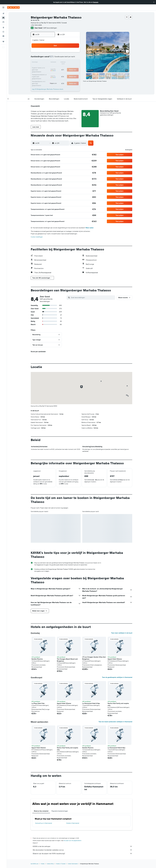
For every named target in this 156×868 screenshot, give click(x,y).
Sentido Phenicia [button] (37, 659)
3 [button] (46, 58)
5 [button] (56, 58)
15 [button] (70, 62)
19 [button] (56, 67)
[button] (154, 2)
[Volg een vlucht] (3, 32)
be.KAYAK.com (35, 864)
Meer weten (90, 228)
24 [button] (46, 72)
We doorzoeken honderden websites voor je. (82, 850)
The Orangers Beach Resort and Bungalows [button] (67, 660)
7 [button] (65, 58)
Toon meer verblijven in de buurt (122, 633)
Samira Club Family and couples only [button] (118, 704)
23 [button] (75, 67)
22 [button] (70, 67)
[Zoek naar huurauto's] (3, 22)
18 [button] (51, 67)
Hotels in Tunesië (61, 864)
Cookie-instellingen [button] (37, 237)
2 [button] (75, 53)
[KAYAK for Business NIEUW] (3, 36)
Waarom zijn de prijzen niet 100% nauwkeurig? (82, 853)
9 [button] (75, 58)
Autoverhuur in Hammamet (44, 823)
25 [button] (51, 72)
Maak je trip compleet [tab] (41, 811)
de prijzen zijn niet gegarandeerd (72, 840)
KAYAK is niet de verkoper (82, 846)
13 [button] (60, 62)
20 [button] (60, 67)
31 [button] (46, 77)
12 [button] (56, 62)
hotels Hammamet (73, 864)
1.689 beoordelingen (50, 28)
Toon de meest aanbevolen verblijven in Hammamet (115, 722)
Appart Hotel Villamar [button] (115, 659)
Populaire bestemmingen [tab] (60, 811)
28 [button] (65, 72)
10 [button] (46, 62)
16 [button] (75, 62)
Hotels (43, 864)
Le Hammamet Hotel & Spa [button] (91, 703)
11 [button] (51, 62)
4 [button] (51, 58)
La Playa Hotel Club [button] (38, 703)
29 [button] (70, 72)
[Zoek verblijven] (3, 18)
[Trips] (3, 42)
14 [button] (65, 62)
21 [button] (65, 67)
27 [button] (60, 72)
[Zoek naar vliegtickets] (3, 14)
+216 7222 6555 (36, 25)
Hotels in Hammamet (73, 823)
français (96, 2)
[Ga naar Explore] (3, 28)
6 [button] (60, 58)
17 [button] (46, 67)
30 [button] (75, 72)
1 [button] (70, 53)
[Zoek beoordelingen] (92, 297)
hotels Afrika (50, 864)
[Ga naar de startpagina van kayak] (13, 7)
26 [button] (56, 72)
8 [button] (70, 58)
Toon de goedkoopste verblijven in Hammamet (117, 677)
